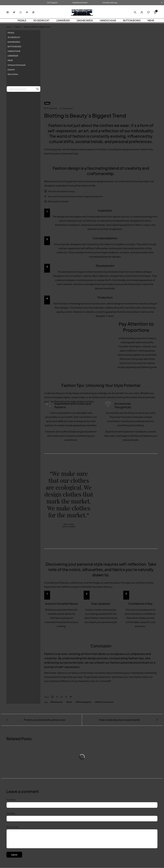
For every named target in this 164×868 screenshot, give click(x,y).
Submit (15, 855)
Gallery (18, 27)
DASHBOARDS (14, 42)
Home (9, 27)
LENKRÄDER (13, 56)
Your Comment (13, 827)
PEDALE (11, 33)
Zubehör (11, 70)
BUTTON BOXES (14, 46)
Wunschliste (13, 74)
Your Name (12, 800)
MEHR (10, 60)
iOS (71, 702)
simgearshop (67, 108)
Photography (86, 702)
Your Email (11, 813)
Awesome (58, 702)
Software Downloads (17, 65)
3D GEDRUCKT (14, 37)
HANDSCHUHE (14, 51)
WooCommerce (108, 702)
